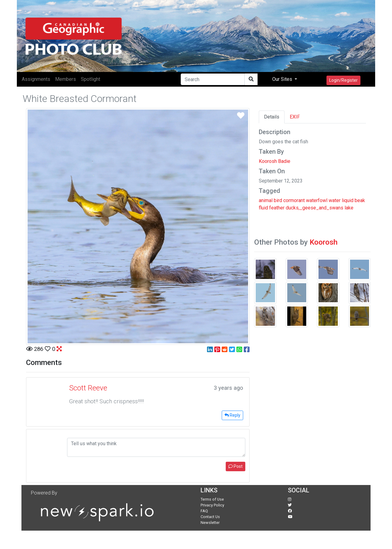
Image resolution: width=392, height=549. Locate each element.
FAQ (204, 511)
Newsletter (210, 523)
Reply (232, 415)
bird (278, 200)
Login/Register (343, 80)
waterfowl (317, 200)
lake (349, 208)
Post (236, 466)
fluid (263, 208)
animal (266, 200)
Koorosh (324, 242)
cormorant (294, 200)
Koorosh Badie (275, 161)
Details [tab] (272, 117)
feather (277, 208)
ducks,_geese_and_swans (315, 208)
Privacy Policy (212, 505)
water (335, 200)
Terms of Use (212, 499)
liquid (348, 200)
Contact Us (210, 517)
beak (360, 200)
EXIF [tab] (295, 117)
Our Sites (283, 79)
